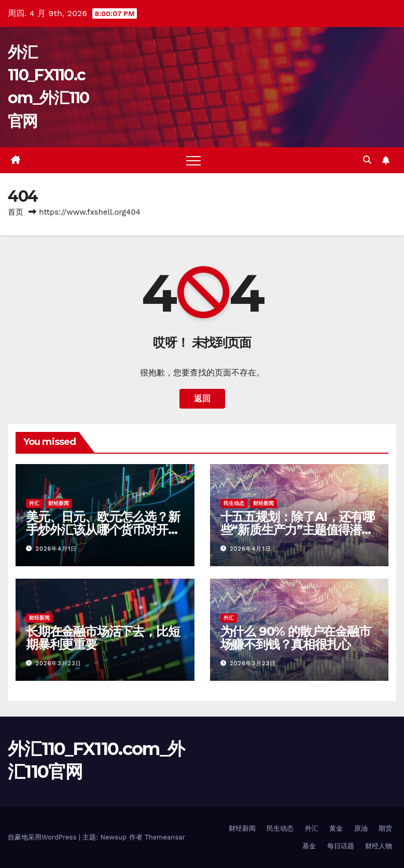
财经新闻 (59, 503)
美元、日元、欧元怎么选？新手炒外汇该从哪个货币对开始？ (103, 530)
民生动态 (234, 503)
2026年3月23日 (59, 663)
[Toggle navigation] (193, 160)
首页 (16, 212)
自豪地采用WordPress (43, 837)
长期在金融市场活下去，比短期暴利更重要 (103, 638)
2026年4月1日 (57, 549)
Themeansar (165, 837)
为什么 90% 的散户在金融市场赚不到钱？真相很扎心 (296, 638)
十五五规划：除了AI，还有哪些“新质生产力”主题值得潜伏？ (297, 530)
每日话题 (341, 846)
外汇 (34, 503)
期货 (385, 828)
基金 (309, 846)
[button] (367, 160)
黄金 (336, 828)
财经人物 (379, 846)
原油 (361, 828)
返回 (202, 398)
